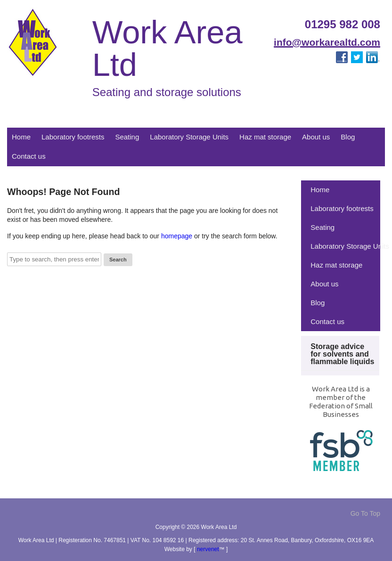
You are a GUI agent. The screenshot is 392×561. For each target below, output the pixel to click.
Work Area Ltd (167, 49)
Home (21, 137)
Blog (348, 137)
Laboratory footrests (73, 137)
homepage (177, 236)
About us (316, 137)
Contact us (29, 156)
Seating (127, 137)
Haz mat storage (265, 137)
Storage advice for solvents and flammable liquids (342, 354)
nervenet (208, 549)
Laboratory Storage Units (189, 137)
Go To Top (365, 513)
